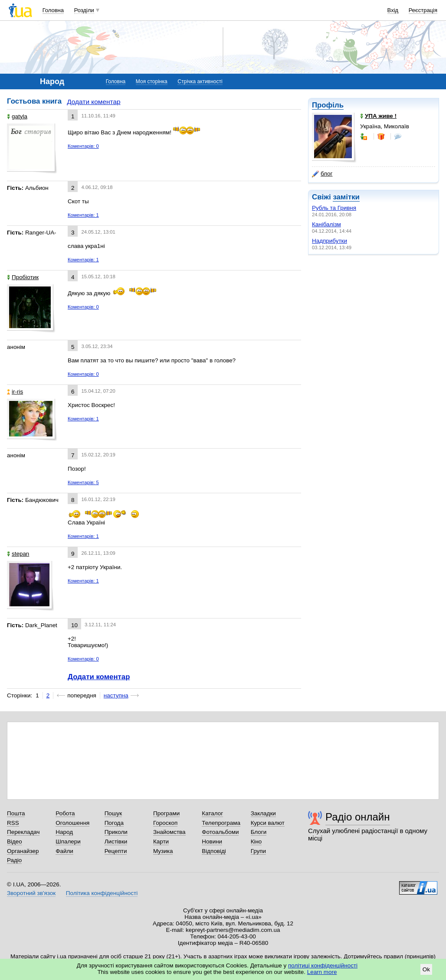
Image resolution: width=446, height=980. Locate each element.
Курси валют (268, 823)
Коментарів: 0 (83, 146)
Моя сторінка (152, 81)
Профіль (328, 105)
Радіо (14, 860)
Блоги (259, 832)
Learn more (322, 972)
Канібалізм (326, 224)
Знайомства (169, 832)
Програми (166, 813)
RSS (13, 823)
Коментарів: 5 (83, 482)
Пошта (16, 813)
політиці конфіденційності (323, 965)
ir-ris (15, 392)
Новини (212, 842)
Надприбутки (330, 241)
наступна (116, 695)
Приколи (116, 832)
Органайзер (23, 851)
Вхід (393, 10)
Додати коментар (93, 102)
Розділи (84, 10)
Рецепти (116, 851)
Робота (65, 813)
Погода (114, 823)
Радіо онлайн (358, 817)
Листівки (116, 842)
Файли (64, 851)
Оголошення (72, 823)
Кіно (256, 842)
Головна (53, 10)
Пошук (113, 813)
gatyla (17, 116)
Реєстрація (423, 10)
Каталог (212, 813)
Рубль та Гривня (334, 208)
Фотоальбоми (220, 832)
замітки (346, 197)
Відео (15, 842)
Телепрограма (221, 823)
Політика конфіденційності (102, 893)
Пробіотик (23, 277)
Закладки (263, 813)
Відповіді (214, 851)
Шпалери (68, 842)
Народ (64, 832)
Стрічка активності (200, 81)
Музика (163, 851)
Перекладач (23, 832)
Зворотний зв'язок (31, 893)
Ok (426, 969)
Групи (258, 851)
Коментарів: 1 (83, 215)
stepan (18, 554)
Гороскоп (165, 823)
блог (322, 174)
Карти (161, 842)
